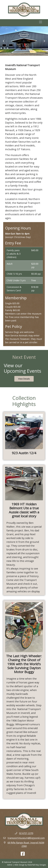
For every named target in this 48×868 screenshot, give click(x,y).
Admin (10, 865)
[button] (4, 41)
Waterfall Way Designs (37, 865)
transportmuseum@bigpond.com (26, 838)
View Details (24, 379)
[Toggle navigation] (40, 23)
